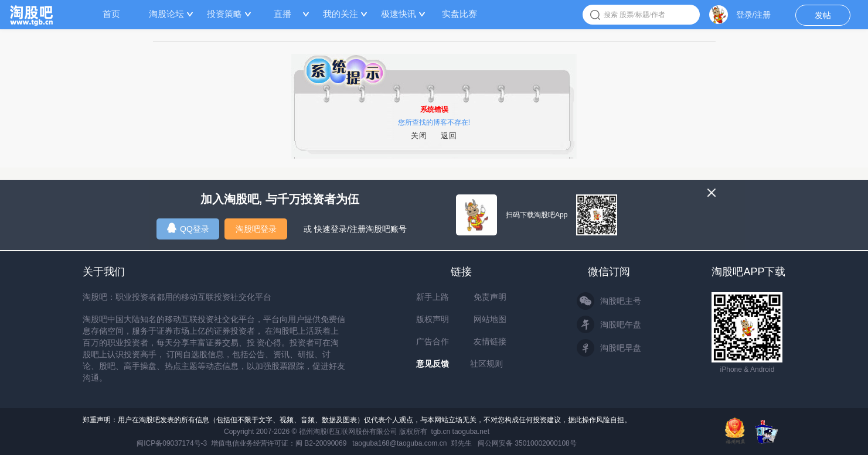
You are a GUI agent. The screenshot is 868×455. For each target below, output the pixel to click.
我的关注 (341, 14)
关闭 (419, 136)
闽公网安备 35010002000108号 (527, 443)
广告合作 (433, 341)
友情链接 (490, 341)
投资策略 (224, 14)
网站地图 (490, 319)
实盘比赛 (459, 14)
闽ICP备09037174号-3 (172, 443)
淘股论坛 (166, 14)
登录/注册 (754, 15)
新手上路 (433, 297)
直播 (282, 14)
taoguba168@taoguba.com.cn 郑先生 (412, 443)
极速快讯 (399, 14)
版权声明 (433, 319)
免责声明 (490, 297)
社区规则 (486, 364)
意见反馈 (433, 364)
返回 (449, 136)
